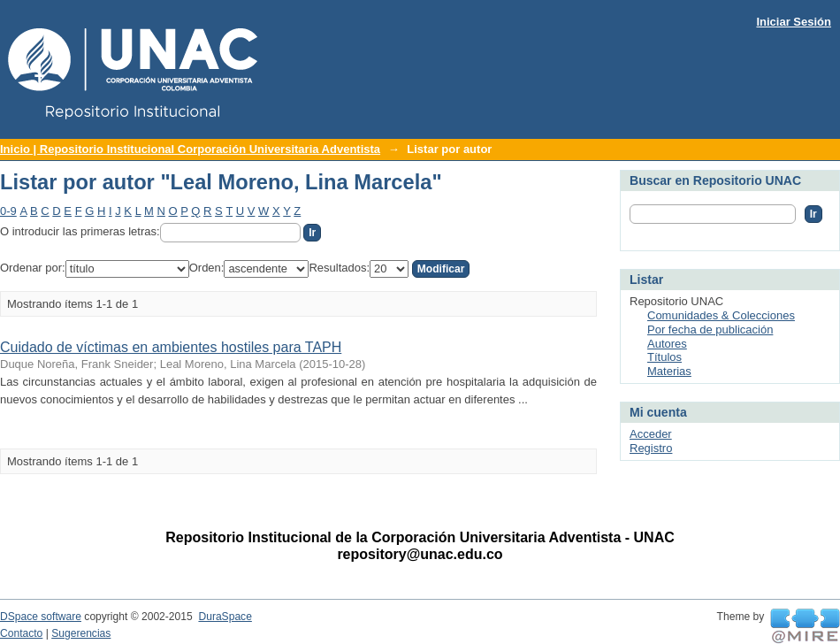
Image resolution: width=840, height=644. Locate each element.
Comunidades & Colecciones (721, 315)
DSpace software (41, 617)
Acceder (651, 434)
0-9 (8, 211)
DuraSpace (225, 617)
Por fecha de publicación (710, 330)
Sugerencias (81, 633)
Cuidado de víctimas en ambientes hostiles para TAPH (171, 347)
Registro (651, 448)
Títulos (664, 357)
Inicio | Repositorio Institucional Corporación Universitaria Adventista (190, 149)
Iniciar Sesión (794, 22)
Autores (667, 344)
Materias (669, 371)
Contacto (21, 633)
